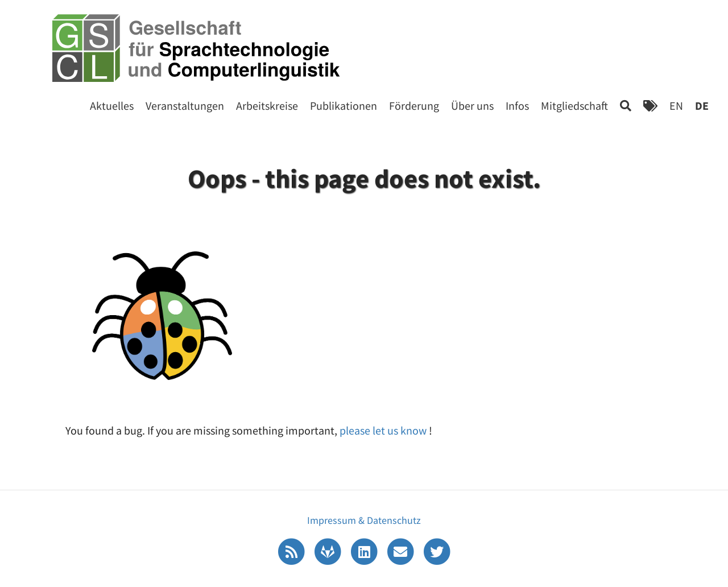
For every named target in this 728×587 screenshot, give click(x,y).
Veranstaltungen (185, 106)
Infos (517, 106)
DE (702, 106)
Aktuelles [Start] (112, 106)
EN (676, 106)
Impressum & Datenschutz (364, 520)
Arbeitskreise (267, 106)
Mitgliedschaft (574, 106)
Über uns (472, 106)
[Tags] (650, 106)
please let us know (384, 430)
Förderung (414, 106)
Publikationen (344, 106)
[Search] (626, 106)
